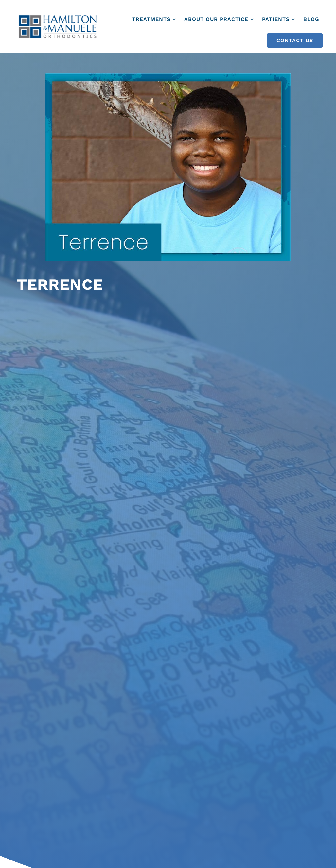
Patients (276, 19)
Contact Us (295, 40)
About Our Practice (216, 19)
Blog (311, 19)
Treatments (151, 19)
